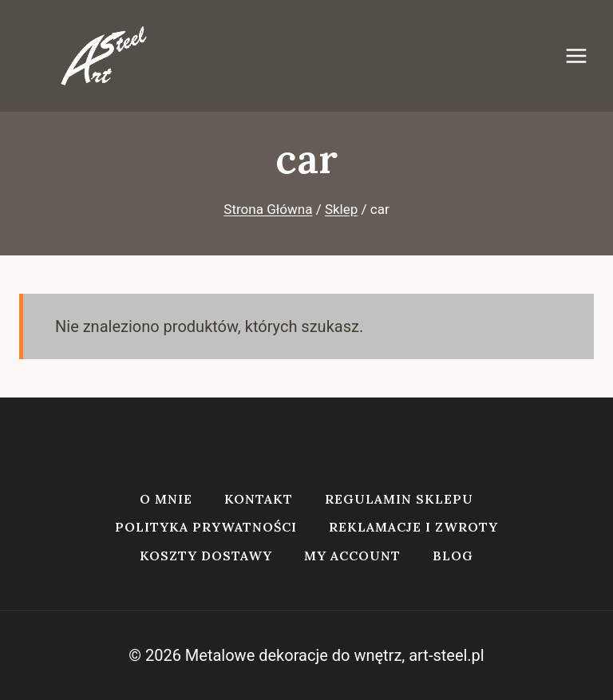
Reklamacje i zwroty (413, 527)
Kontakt (259, 499)
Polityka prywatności (206, 527)
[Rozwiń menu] (584, 55)
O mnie (166, 499)
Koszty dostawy (206, 556)
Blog (453, 556)
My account (352, 556)
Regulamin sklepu (399, 499)
